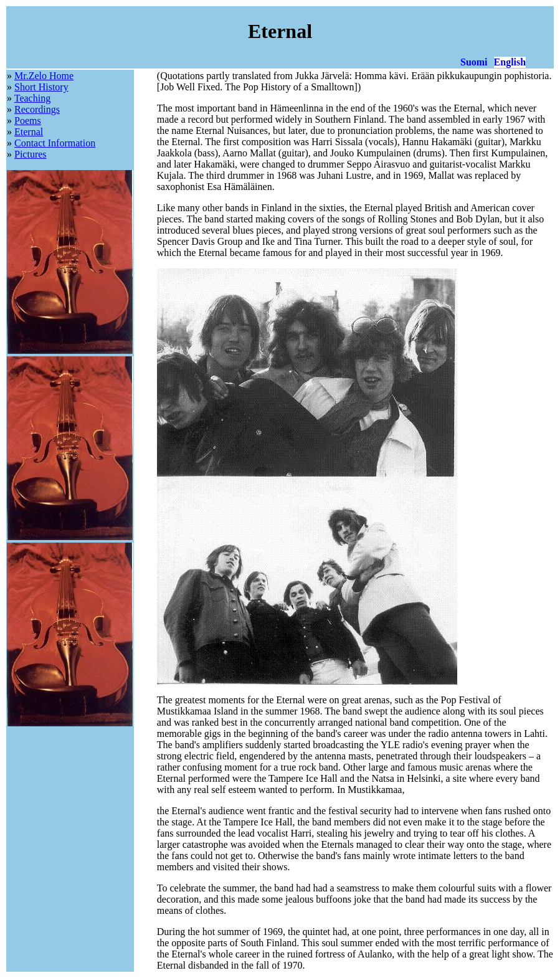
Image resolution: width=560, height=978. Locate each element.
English (510, 62)
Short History (41, 87)
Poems (28, 121)
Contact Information (55, 143)
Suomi (474, 62)
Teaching (32, 98)
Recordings (37, 109)
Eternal (29, 132)
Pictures (31, 154)
